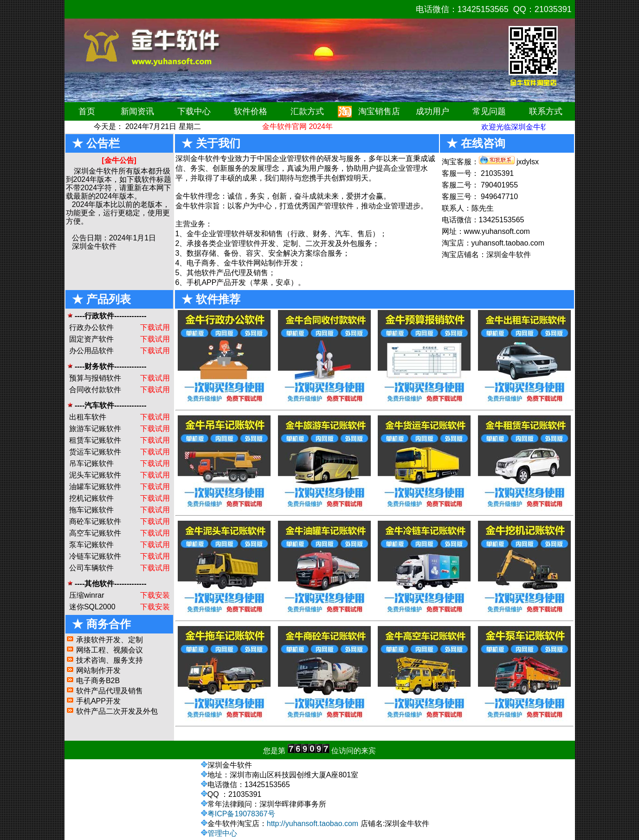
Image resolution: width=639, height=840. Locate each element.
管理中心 (222, 833)
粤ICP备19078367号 (241, 814)
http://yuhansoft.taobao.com (313, 824)
